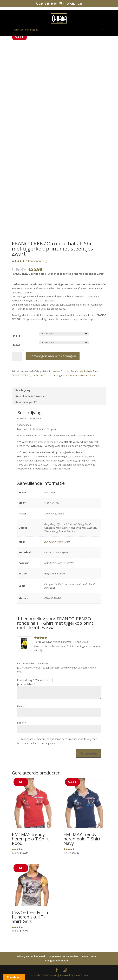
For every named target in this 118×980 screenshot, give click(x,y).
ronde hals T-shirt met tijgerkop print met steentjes (60, 375)
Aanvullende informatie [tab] (30, 396)
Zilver (60, 542)
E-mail (22, 723)
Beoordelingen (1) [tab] (26, 402)
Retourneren (90, 956)
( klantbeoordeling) (37, 261)
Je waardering (26, 680)
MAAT (17, 345)
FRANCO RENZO (21, 375)
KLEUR (17, 336)
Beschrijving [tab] (23, 390)
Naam (22, 706)
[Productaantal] (17, 357)
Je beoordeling (26, 684)
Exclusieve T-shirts (59, 371)
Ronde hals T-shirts (81, 371)
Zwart (93, 375)
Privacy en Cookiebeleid (31, 956)
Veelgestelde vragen (57, 960)
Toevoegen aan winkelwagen (53, 356)
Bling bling (50, 542)
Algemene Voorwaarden (64, 956)
